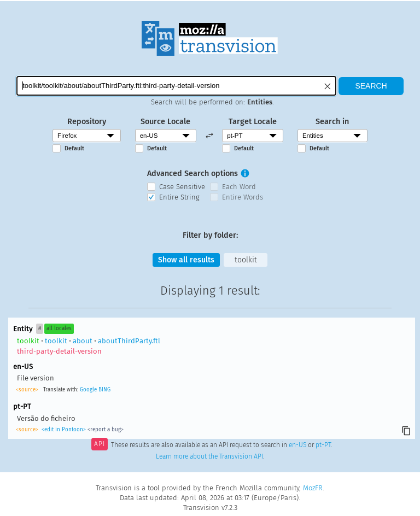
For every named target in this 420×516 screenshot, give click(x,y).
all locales (59, 329)
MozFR (313, 488)
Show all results (186, 260)
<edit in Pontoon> (64, 430)
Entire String (179, 197)
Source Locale (165, 122)
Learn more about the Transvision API (209, 457)
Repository (87, 122)
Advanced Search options (192, 174)
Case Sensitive (182, 187)
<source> (27, 390)
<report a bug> (106, 430)
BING (104, 390)
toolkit (246, 260)
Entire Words (243, 197)
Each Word (239, 187)
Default (74, 148)
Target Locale (253, 122)
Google (88, 390)
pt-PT (323, 445)
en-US (297, 445)
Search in (332, 122)
